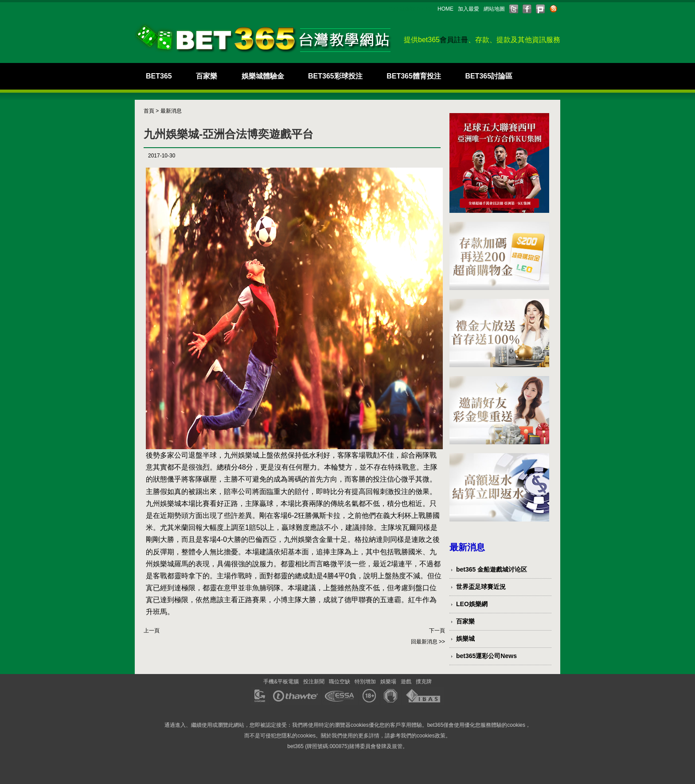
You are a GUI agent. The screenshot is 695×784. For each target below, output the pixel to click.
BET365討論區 (489, 76)
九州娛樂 (298, 539)
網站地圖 (494, 9)
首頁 (149, 111)
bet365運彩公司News (486, 656)
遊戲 (406, 682)
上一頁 (152, 631)
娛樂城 (465, 639)
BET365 (159, 76)
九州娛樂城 (242, 455)
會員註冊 (454, 40)
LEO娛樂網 (472, 604)
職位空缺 (340, 682)
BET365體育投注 (414, 76)
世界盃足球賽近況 (481, 587)
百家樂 (207, 76)
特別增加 (365, 682)
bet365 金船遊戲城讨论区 (492, 569)
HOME (445, 9)
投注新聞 (314, 682)
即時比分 (330, 492)
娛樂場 (388, 682)
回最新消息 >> (428, 642)
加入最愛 (469, 9)
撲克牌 (424, 682)
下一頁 (437, 631)
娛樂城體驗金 (263, 76)
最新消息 (171, 111)
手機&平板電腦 (281, 682)
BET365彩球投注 (335, 76)
